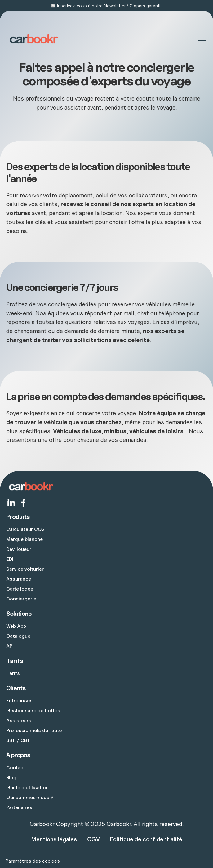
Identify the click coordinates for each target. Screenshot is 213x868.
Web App (16, 626)
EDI (10, 559)
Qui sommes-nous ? (30, 797)
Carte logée (20, 589)
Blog (11, 777)
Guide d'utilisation (27, 787)
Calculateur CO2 (25, 529)
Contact (16, 767)
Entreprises (19, 700)
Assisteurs (19, 720)
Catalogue (18, 636)
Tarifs (13, 673)
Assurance (19, 579)
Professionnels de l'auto (34, 730)
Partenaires (19, 807)
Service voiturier (25, 569)
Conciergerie (21, 599)
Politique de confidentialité (146, 839)
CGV (93, 839)
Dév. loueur (19, 549)
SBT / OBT (18, 740)
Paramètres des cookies (33, 861)
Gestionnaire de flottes (33, 710)
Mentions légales (54, 839)
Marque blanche (24, 539)
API (10, 646)
